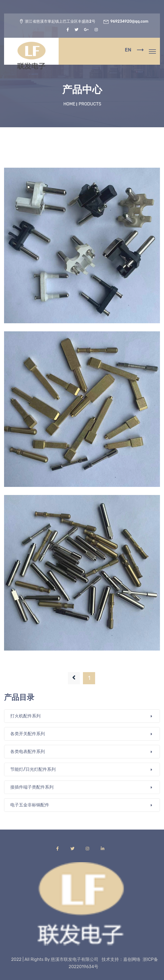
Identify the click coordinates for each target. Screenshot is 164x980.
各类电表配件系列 (28, 752)
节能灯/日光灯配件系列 (33, 769)
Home (70, 104)
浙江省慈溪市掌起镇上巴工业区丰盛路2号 (60, 21)
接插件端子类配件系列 (32, 787)
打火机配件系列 (25, 716)
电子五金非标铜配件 (30, 805)
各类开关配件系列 (28, 734)
